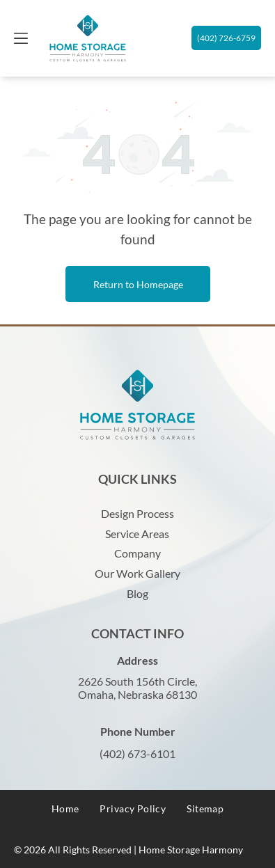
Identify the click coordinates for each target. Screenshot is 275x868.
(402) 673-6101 (137, 753)
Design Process (137, 513)
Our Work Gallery (137, 573)
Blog (137, 593)
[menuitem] (65, 808)
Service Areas (137, 534)
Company (137, 553)
